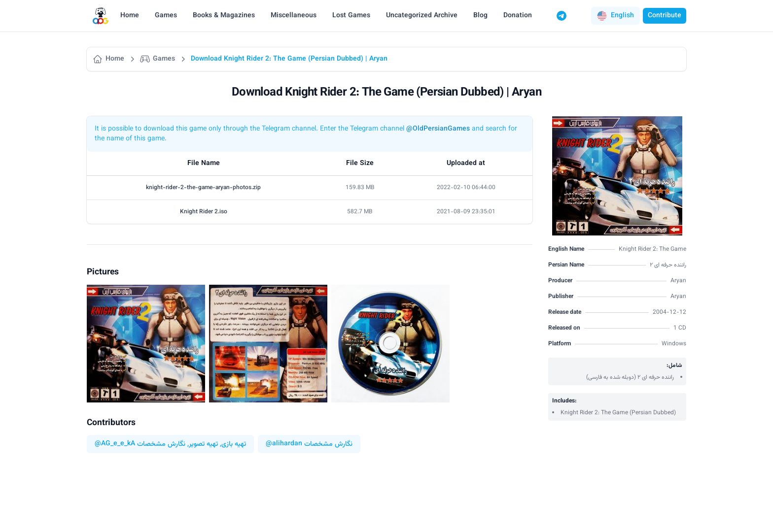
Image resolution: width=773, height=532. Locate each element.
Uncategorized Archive (422, 16)
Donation (518, 16)
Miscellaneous (294, 16)
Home (130, 16)
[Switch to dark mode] (580, 16)
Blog (480, 16)
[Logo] (101, 16)
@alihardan (284, 444)
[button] (615, 16)
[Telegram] (562, 16)
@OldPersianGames (438, 129)
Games (166, 16)
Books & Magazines (224, 16)
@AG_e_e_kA (115, 444)
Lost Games (351, 16)
